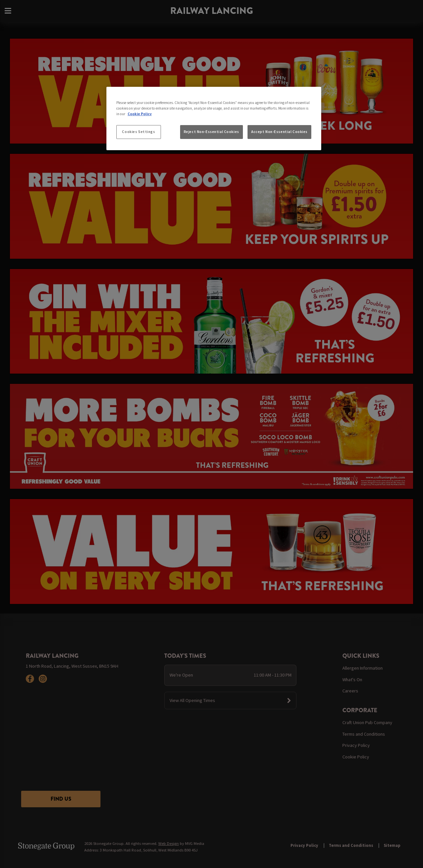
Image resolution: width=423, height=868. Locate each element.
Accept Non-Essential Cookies (279, 132)
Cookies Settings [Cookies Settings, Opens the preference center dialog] (138, 132)
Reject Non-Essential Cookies (211, 132)
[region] (214, 118)
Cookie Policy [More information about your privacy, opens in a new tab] (140, 114)
